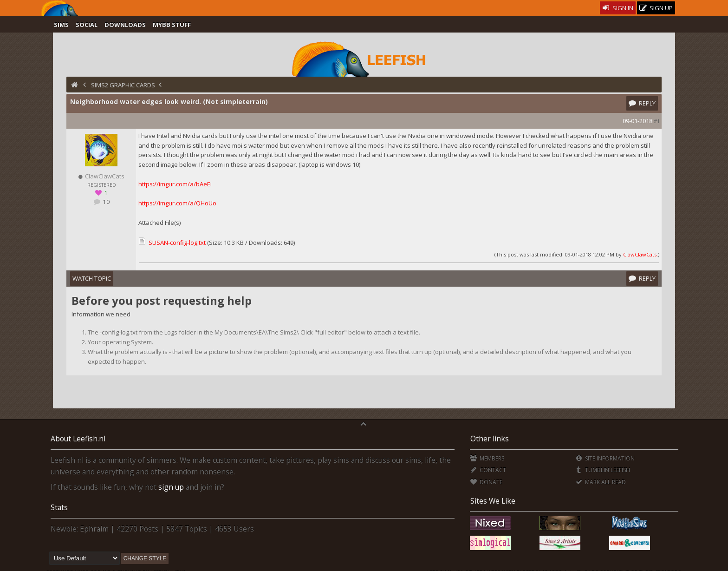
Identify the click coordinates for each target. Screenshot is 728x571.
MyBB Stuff (172, 25)
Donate (486, 482)
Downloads (125, 25)
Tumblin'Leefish (602, 470)
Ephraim (94, 529)
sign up (171, 487)
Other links (490, 439)
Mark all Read (600, 482)
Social (87, 25)
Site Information (605, 458)
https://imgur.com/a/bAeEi (175, 184)
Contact (488, 470)
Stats (59, 507)
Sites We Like (493, 501)
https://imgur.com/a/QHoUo (177, 203)
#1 (657, 121)
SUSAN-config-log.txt (177, 243)
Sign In (618, 8)
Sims (61, 25)
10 (106, 202)
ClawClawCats (640, 254)
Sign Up (656, 8)
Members (487, 458)
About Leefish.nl (78, 439)
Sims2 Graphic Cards (123, 85)
